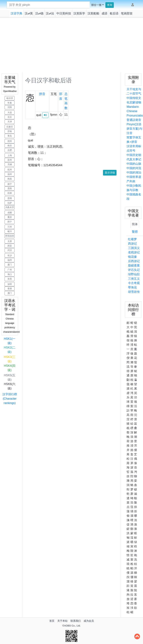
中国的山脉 (134, 164)
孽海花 (132, 287)
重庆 (10, 217)
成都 (10, 213)
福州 (10, 260)
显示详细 (110, 173)
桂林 (10, 193)
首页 (52, 621)
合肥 (10, 150)
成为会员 (89, 621)
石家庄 (10, 127)
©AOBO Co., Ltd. (72, 626)
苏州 (10, 160)
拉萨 (10, 203)
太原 (10, 241)
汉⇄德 (39, 13)
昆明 (10, 198)
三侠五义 (134, 279)
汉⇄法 (50, 13)
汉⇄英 (29, 13)
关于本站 (62, 621)
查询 (110, 5)
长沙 (10, 256)
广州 (10, 270)
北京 (10, 117)
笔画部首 (127, 13)
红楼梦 (132, 239)
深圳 (10, 284)
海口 (10, 274)
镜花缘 (132, 257)
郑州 (10, 141)
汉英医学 (79, 13)
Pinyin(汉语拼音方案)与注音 (134, 129)
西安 (10, 246)
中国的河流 (134, 168)
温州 (10, 174)
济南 (10, 131)
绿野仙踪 (134, 274)
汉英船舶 (93, 13)
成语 (104, 13)
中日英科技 (64, 13)
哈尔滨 (10, 98)
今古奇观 (134, 283)
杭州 (10, 170)
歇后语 (114, 13)
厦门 (10, 265)
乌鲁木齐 (10, 207)
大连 (10, 113)
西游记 (132, 244)
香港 (10, 289)
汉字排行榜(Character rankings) (10, 399)
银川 (10, 231)
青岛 (10, 136)
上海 (10, 155)
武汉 (10, 250)
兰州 (10, 227)
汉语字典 (16, 13)
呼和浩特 (10, 236)
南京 (10, 146)
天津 (10, 122)
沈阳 (10, 107)
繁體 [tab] (135, 232)
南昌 (10, 179)
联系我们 (76, 621)
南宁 (10, 184)
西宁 (10, 222)
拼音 (42, 94)
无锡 (10, 164)
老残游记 (134, 252)
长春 (10, 103)
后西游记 (134, 261)
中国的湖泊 (134, 173)
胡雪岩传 (134, 292)
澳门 (10, 293)
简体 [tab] (135, 224)
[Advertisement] (72, 45)
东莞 (10, 279)
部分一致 (96, 5)
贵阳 (10, 188)
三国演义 (134, 248)
